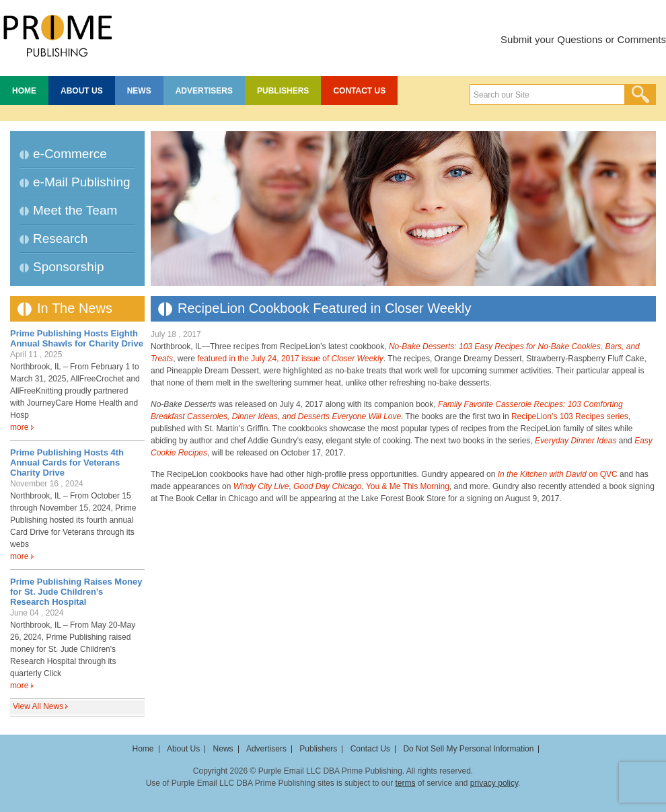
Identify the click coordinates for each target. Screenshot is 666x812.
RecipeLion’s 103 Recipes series (570, 416)
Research (60, 238)
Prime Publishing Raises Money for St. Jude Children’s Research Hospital (76, 592)
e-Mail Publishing (82, 182)
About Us (82, 91)
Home (24, 91)
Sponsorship (69, 267)
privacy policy (494, 783)
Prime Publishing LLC (57, 34)
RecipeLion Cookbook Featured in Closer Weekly (325, 308)
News (139, 91)
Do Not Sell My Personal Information (468, 749)
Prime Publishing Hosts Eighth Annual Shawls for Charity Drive (77, 338)
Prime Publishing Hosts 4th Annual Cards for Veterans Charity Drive (67, 463)
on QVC (558, 474)
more (19, 427)
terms (405, 783)
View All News (38, 706)
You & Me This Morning (408, 486)
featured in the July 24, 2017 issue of (290, 359)
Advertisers (204, 91)
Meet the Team (75, 210)
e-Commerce (70, 154)
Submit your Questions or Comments (583, 39)
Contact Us (359, 91)
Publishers (283, 91)
